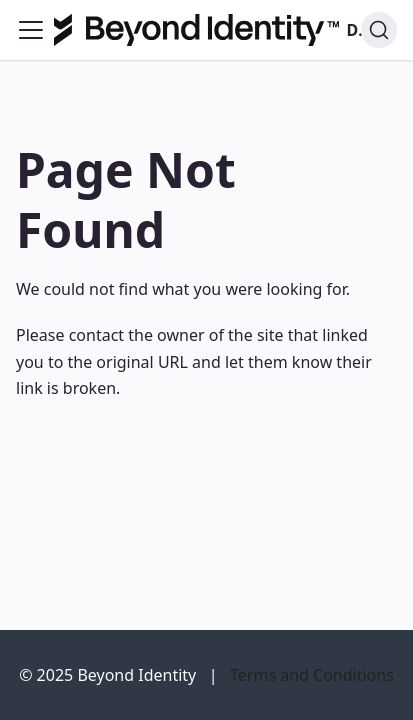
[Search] (379, 30)
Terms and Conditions (312, 675)
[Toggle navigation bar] (31, 30)
